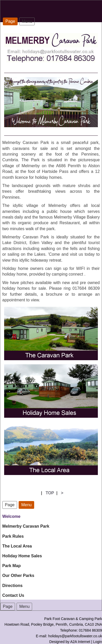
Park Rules (13, 536)
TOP (50, 493)
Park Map (12, 566)
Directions (12, 586)
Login (98, 642)
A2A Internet (80, 642)
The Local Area (17, 546)
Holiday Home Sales (22, 556)
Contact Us (13, 595)
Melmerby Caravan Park (26, 526)
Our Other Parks (18, 575)
